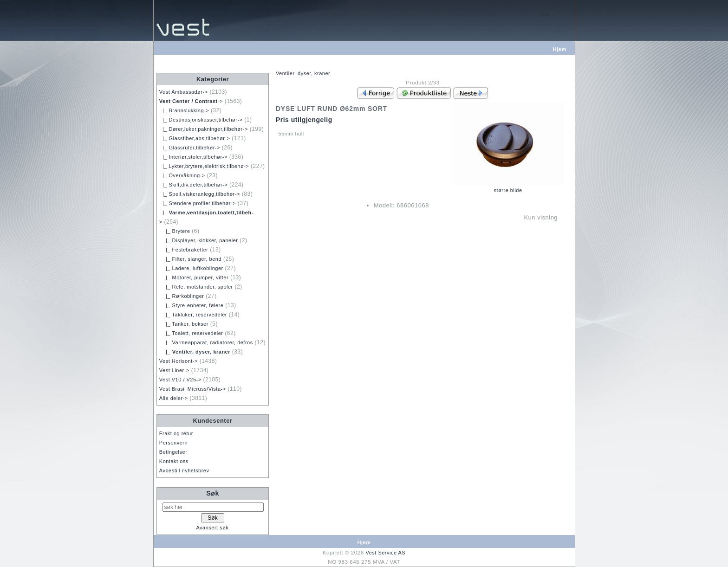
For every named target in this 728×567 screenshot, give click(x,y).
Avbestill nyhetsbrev (184, 470)
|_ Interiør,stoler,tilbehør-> (193, 157)
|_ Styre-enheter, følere (192, 305)
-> (191, 101)
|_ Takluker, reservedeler (193, 315)
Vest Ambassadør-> (184, 92)
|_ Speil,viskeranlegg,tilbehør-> (200, 194)
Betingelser (173, 452)
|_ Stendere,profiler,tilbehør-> (198, 203)
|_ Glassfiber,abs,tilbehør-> (195, 138)
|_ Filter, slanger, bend (190, 259)
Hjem (560, 49)
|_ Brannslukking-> (184, 110)
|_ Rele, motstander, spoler (196, 287)
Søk (213, 493)
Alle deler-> (174, 398)
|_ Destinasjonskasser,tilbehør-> (201, 120)
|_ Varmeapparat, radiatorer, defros (206, 342)
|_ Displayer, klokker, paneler (199, 240)
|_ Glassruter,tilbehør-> (190, 148)
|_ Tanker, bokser (184, 324)
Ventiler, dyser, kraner (303, 73)
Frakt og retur (176, 433)
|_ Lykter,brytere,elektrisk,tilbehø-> (204, 166)
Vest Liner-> (174, 370)
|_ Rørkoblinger (182, 296)
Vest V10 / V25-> (180, 380)
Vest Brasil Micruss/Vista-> (193, 389)
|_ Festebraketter (184, 250)
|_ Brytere (175, 231)
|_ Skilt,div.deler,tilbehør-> (193, 185)
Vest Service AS (385, 553)
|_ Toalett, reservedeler (191, 333)
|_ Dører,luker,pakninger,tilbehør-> (204, 129)
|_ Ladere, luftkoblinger (191, 268)
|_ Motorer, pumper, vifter (194, 277)
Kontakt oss (174, 461)
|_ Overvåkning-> (182, 175)
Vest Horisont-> (179, 361)
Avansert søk (212, 528)
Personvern (173, 443)
